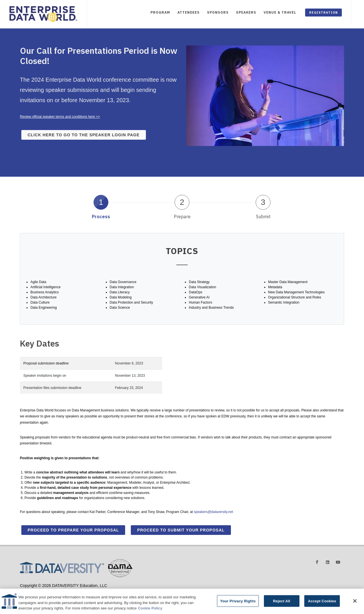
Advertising (28, 591)
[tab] (101, 207)
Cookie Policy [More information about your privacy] (150, 611)
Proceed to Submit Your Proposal (181, 530)
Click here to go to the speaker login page (84, 135)
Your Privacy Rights (238, 604)
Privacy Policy (83, 591)
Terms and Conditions (54, 591)
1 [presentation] (101, 202)
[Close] (355, 603)
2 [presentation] (182, 202)
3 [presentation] (263, 202)
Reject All (282, 604)
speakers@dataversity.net (213, 512)
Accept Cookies (322, 604)
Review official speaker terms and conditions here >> (60, 117)
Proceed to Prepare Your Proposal (73, 530)
